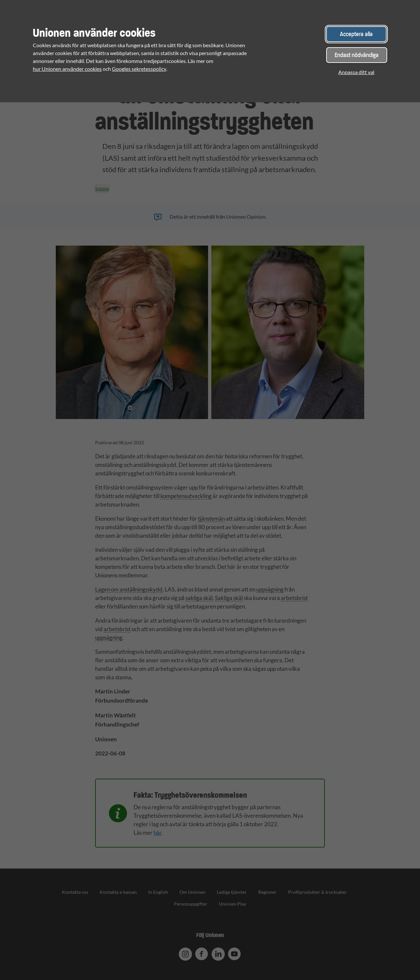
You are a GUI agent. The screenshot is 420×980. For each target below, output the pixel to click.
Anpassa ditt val (356, 72)
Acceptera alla (356, 34)
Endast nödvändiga (357, 55)
